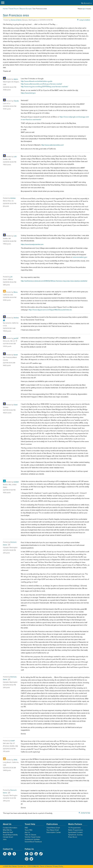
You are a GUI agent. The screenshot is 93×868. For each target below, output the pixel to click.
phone (10, 854)
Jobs (5, 839)
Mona (15, 292)
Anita (15, 760)
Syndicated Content (75, 832)
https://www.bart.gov (28, 93)
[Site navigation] (3, 3)
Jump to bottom (85, 20)
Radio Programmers (76, 830)
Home (5, 9)
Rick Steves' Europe (46, 3)
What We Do (7, 830)
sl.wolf (12, 741)
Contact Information (10, 828)
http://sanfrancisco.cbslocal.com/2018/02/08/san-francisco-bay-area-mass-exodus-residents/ (54, 281)
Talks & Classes (30, 835)
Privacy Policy (58, 866)
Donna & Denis (16, 20)
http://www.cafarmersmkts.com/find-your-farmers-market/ (41, 84)
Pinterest (27, 859)
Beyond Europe (26, 9)
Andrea (13, 198)
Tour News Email (53, 830)
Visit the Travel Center (33, 837)
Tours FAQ (28, 830)
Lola (15, 157)
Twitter (31, 859)
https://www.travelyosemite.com (32, 244)
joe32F (16, 338)
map (14, 854)
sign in (84, 9)
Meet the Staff (8, 832)
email (5, 854)
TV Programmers (74, 828)
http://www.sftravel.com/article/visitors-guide (37, 81)
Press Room (73, 837)
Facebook (27, 854)
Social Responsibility (10, 835)
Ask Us (27, 832)
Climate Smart (8, 837)
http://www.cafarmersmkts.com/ (52, 145)
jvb (11, 277)
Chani (16, 405)
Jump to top (85, 813)
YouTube (36, 854)
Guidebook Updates (32, 839)
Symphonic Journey (75, 835)
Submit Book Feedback (33, 842)
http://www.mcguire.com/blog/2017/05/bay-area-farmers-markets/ (44, 87)
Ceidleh (16, 482)
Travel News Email (53, 828)
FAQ (26, 828)
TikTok (41, 854)
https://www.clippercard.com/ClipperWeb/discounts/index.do (50, 310)
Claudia (16, 101)
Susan (16, 355)
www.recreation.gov (80, 257)
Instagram (31, 854)
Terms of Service (46, 866)
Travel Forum (14, 9)
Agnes (16, 79)
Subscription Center (54, 832)
